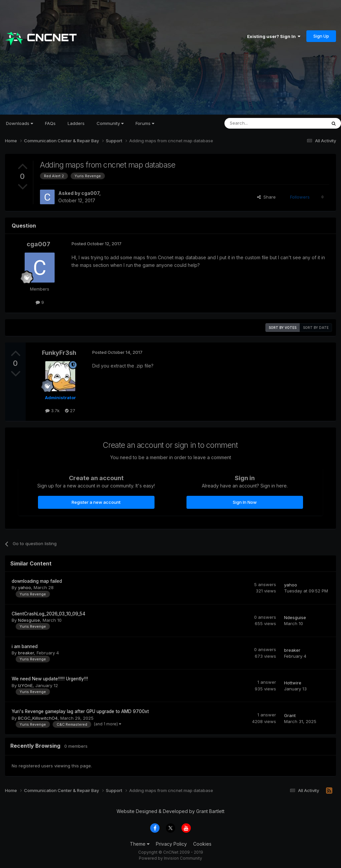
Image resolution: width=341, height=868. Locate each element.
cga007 (90, 193)
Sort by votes (283, 328)
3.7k (52, 411)
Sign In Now (245, 502)
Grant (290, 715)
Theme (140, 844)
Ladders (76, 123)
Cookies (202, 844)
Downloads (19, 123)
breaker (26, 653)
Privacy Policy (171, 844)
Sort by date (316, 328)
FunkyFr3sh (59, 353)
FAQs (50, 123)
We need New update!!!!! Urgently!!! (50, 679)
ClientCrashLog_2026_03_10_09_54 (48, 614)
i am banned (25, 646)
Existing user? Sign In (274, 36)
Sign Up (321, 36)
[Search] (258, 123)
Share (266, 197)
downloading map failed (37, 581)
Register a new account (96, 502)
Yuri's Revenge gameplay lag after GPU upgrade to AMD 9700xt (80, 711)
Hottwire (293, 683)
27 (70, 411)
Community (110, 123)
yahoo (24, 587)
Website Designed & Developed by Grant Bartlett (170, 811)
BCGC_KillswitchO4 (38, 718)
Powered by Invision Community (170, 858)
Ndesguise (29, 620)
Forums (145, 123)
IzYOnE (25, 685)
